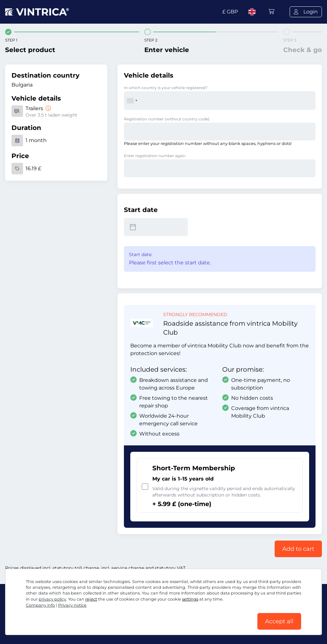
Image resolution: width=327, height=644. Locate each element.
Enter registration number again (155, 156)
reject (91, 599)
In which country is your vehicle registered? (166, 88)
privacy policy (52, 599)
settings (190, 599)
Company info (40, 605)
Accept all (279, 621)
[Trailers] (48, 108)
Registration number (167, 119)
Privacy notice (72, 605)
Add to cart (298, 549)
